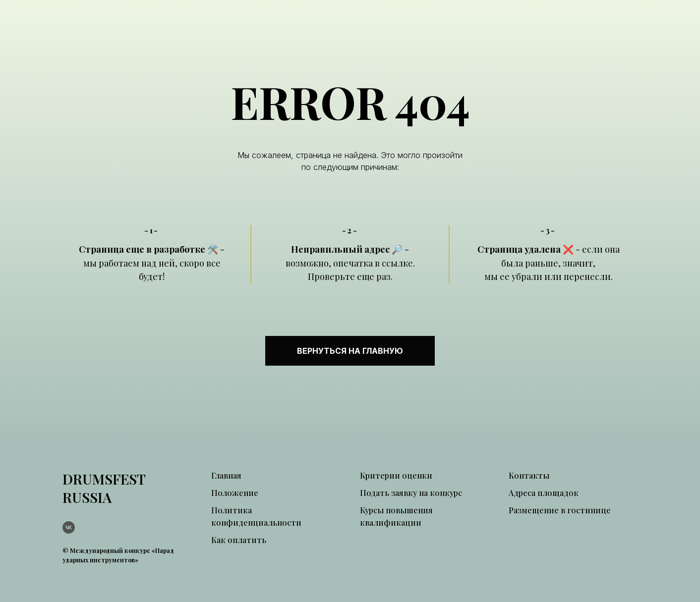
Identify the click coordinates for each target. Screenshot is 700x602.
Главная (226, 475)
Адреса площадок (544, 493)
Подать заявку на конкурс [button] (411, 493)
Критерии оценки (396, 475)
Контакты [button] (529, 475)
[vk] (69, 527)
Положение (235, 493)
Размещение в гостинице (560, 510)
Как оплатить (239, 540)
